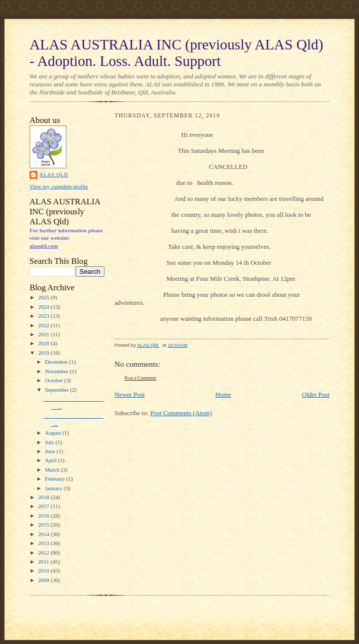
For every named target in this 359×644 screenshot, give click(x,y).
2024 (44, 307)
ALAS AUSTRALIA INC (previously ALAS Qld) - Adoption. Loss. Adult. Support (176, 53)
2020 (44, 343)
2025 (44, 297)
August (54, 433)
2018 (44, 497)
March (53, 470)
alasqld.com (44, 246)
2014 (44, 534)
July (50, 442)
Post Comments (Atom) (181, 413)
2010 (44, 571)
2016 (44, 516)
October (55, 380)
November (57, 371)
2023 (44, 316)
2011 (44, 562)
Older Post (316, 394)
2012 (44, 553)
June (51, 451)
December (57, 362)
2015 (44, 525)
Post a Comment (140, 378)
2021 (44, 334)
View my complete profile (59, 186)
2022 (44, 325)
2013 (44, 543)
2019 (44, 353)
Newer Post (129, 394)
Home (223, 394)
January (54, 488)
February (56, 479)
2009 (44, 580)
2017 (44, 506)
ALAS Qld (54, 175)
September (58, 390)
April (51, 460)
